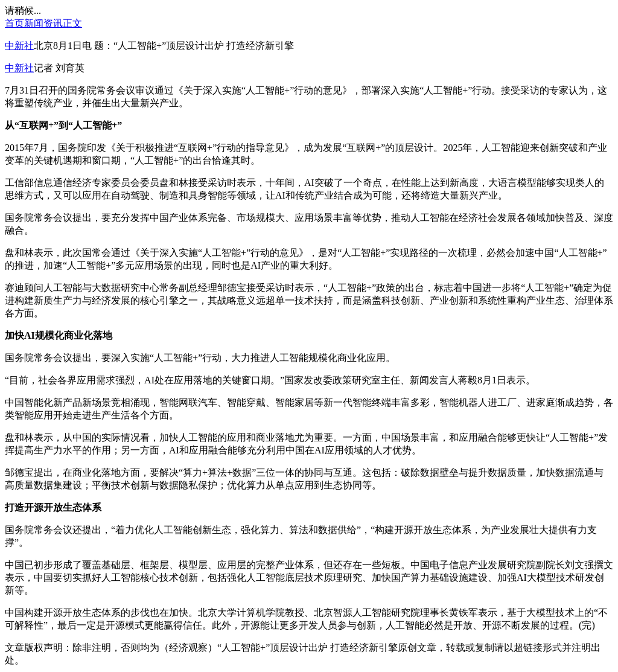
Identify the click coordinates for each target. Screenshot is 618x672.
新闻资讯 (43, 23)
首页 (14, 23)
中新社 (19, 46)
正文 (72, 23)
